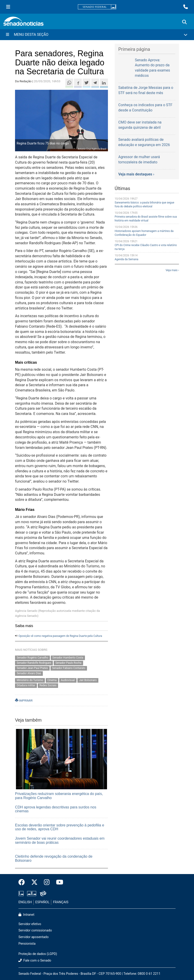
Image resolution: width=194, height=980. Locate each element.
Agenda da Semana (127, 259)
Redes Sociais (48, 686)
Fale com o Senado (35, 961)
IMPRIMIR (24, 700)
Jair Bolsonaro (88, 680)
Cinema (52, 680)
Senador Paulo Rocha (68, 663)
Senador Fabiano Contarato (69, 668)
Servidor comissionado (35, 930)
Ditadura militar (26, 686)
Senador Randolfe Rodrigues (34, 663)
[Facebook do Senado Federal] (23, 882)
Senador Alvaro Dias (29, 673)
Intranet (26, 915)
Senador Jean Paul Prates (32, 668)
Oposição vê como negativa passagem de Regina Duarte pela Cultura (60, 636)
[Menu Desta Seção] (97, 35)
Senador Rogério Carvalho (32, 658)
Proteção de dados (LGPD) (38, 954)
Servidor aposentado (33, 937)
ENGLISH (25, 902)
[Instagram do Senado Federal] (47, 882)
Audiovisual (68, 680)
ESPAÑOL (42, 902)
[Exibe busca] (184, 22)
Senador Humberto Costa (68, 658)
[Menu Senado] (8, 7)
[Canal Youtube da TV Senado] (58, 882)
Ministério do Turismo (30, 680)
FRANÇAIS (61, 902)
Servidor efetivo (30, 924)
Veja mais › (172, 270)
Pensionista (27, 944)
